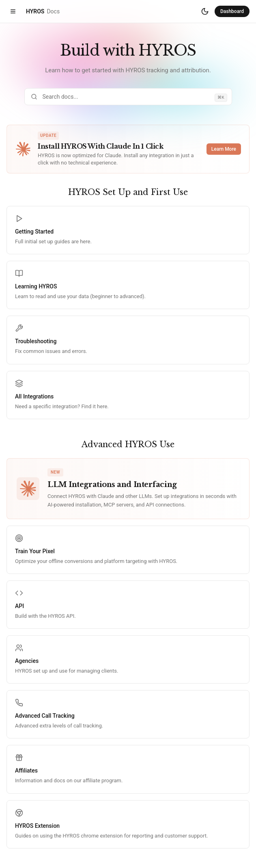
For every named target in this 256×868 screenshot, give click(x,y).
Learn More (224, 149)
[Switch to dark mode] (205, 11)
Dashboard (232, 11)
